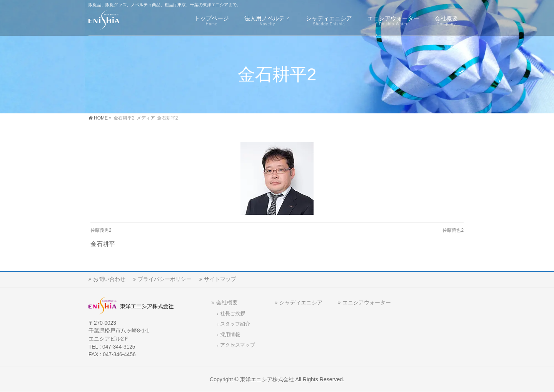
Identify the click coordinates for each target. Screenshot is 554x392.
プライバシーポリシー (165, 279)
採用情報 (230, 335)
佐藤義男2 (101, 230)
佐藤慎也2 (453, 230)
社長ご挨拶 (233, 314)
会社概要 (227, 302)
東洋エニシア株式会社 (267, 379)
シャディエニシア (301, 302)
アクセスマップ (238, 345)
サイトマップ (220, 279)
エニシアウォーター (367, 302)
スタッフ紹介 (235, 324)
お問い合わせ (109, 279)
